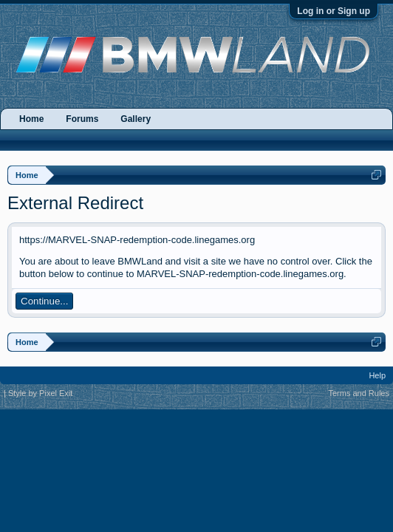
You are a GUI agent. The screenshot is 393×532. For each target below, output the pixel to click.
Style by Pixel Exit (40, 393)
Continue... (44, 301)
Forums (82, 119)
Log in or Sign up (334, 11)
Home (31, 119)
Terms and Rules (359, 393)
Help (377, 375)
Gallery (136, 119)
